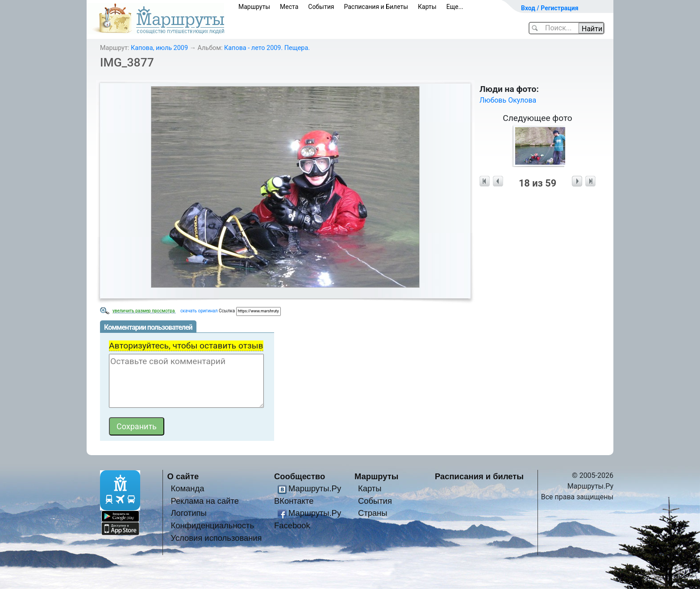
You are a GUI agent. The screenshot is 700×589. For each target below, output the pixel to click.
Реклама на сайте (205, 501)
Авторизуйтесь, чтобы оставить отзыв (186, 346)
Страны (373, 513)
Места (289, 7)
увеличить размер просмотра (144, 311)
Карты (427, 7)
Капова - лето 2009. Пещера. (267, 48)
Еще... (455, 7)
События (321, 7)
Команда (187, 488)
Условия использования (216, 538)
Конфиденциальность (212, 525)
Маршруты (254, 7)
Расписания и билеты (479, 476)
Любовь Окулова (508, 100)
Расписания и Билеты (376, 7)
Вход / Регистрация (550, 8)
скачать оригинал (199, 311)
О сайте (183, 476)
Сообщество (300, 476)
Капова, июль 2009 (159, 48)
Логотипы (188, 513)
